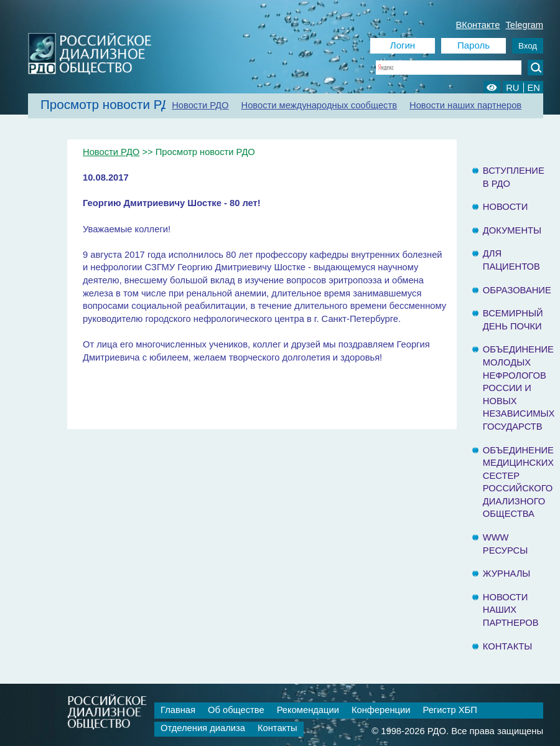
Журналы (507, 574)
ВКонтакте (478, 25)
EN (534, 88)
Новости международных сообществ (320, 105)
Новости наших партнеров (465, 105)
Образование (517, 290)
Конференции (381, 710)
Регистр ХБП (450, 710)
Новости (506, 207)
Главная (178, 710)
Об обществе (236, 710)
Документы (512, 230)
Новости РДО (200, 105)
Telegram (524, 25)
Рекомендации (308, 710)
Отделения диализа (203, 728)
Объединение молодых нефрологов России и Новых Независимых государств (519, 388)
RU (512, 88)
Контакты (507, 646)
